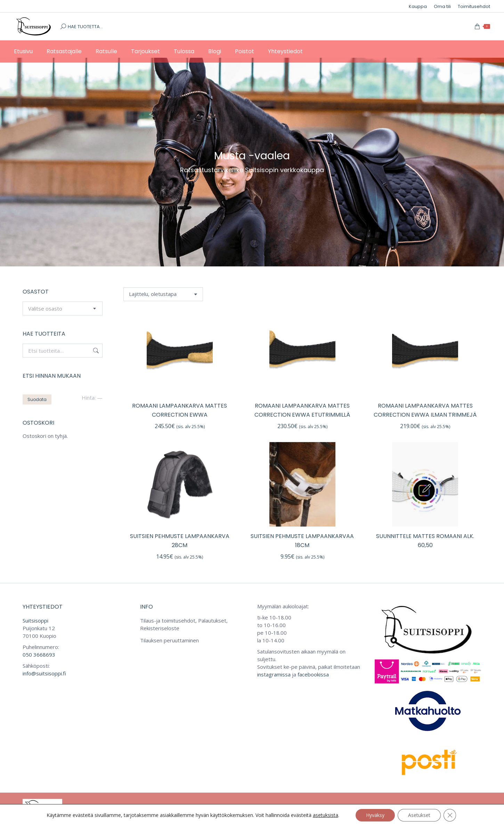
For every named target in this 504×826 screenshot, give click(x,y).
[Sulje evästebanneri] (450, 815)
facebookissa (313, 674)
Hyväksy (375, 815)
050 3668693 (39, 655)
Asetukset (419, 815)
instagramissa (274, 674)
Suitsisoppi (35, 620)
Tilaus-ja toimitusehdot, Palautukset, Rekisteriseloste (184, 624)
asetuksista (326, 815)
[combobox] (63, 308)
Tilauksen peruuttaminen (169, 640)
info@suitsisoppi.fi (44, 673)
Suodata (37, 399)
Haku (95, 351)
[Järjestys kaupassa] (163, 294)
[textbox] (45, 309)
